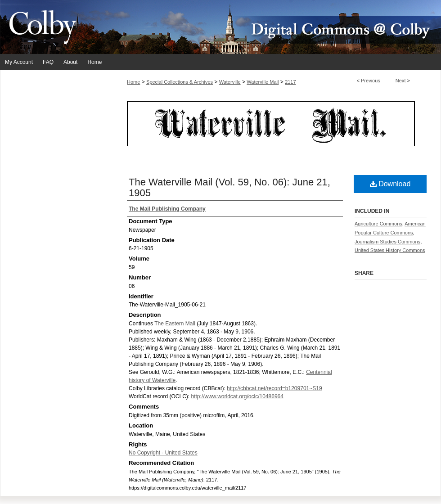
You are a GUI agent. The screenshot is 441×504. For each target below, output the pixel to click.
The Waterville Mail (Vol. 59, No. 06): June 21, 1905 (229, 187)
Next (401, 81)
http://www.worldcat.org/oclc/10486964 (237, 396)
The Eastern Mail (175, 324)
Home (133, 82)
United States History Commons (390, 250)
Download (390, 184)
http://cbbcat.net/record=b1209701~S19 (274, 388)
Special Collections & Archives (180, 82)
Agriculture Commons (378, 224)
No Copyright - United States (163, 453)
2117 (290, 82)
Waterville (230, 82)
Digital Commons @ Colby (274, 27)
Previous (371, 81)
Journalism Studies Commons (387, 242)
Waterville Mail (263, 82)
